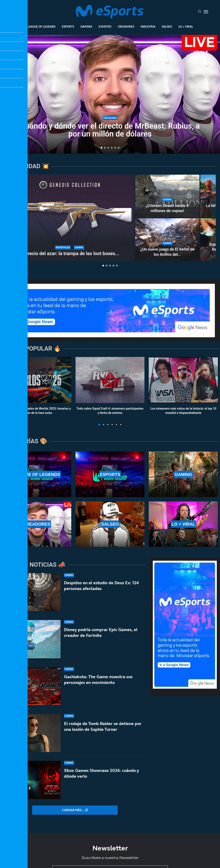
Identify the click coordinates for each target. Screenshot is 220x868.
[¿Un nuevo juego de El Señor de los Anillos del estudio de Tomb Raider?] (167, 240)
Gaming (86, 27)
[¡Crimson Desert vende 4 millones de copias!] (167, 196)
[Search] (199, 12)
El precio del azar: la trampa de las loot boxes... (70, 253)
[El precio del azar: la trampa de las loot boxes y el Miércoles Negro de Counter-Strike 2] (70, 218)
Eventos (105, 27)
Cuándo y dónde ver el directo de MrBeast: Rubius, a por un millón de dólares (110, 130)
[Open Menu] (206, 12)
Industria (148, 27)
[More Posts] (75, 810)
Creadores (126, 27)
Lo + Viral (186, 27)
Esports (68, 27)
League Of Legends (41, 27)
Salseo (167, 27)
